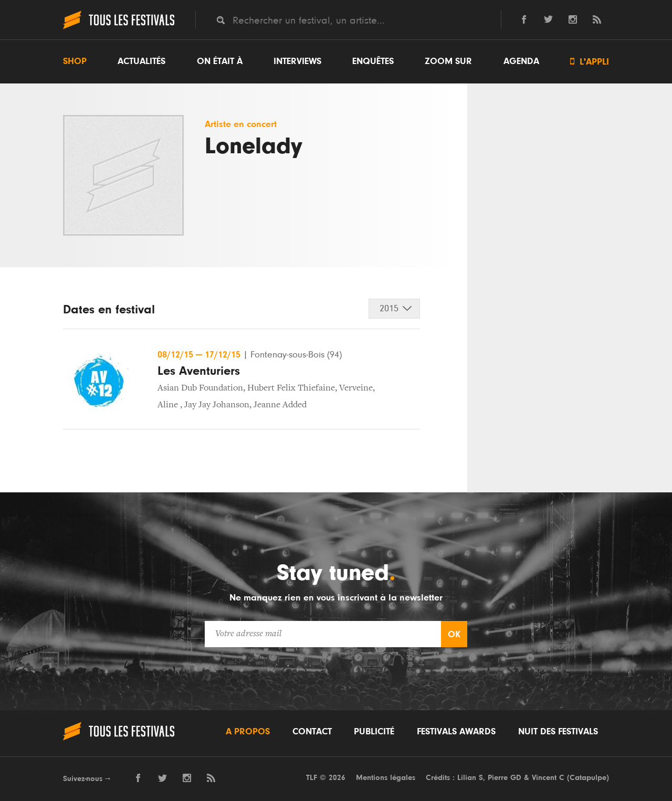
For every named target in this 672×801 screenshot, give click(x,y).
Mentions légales (386, 778)
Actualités (141, 61)
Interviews (297, 61)
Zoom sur (448, 61)
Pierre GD (505, 778)
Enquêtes (373, 61)
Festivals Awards (456, 732)
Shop (75, 61)
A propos (248, 732)
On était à (220, 61)
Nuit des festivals (558, 732)
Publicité (374, 732)
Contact (312, 732)
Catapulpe (588, 778)
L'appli (590, 62)
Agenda (521, 61)
